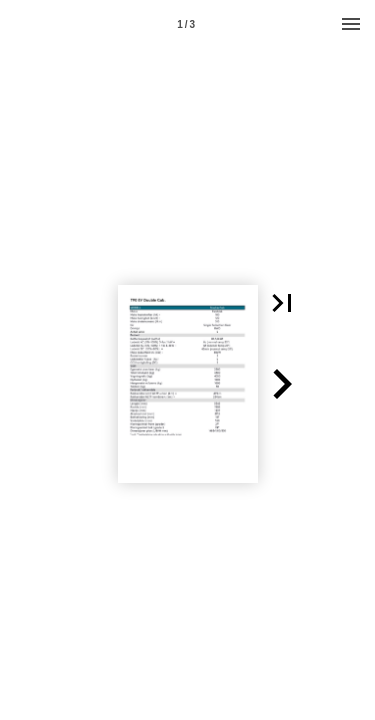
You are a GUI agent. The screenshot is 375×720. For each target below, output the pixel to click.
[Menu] (351, 24)
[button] (282, 303)
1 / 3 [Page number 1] (186, 24)
